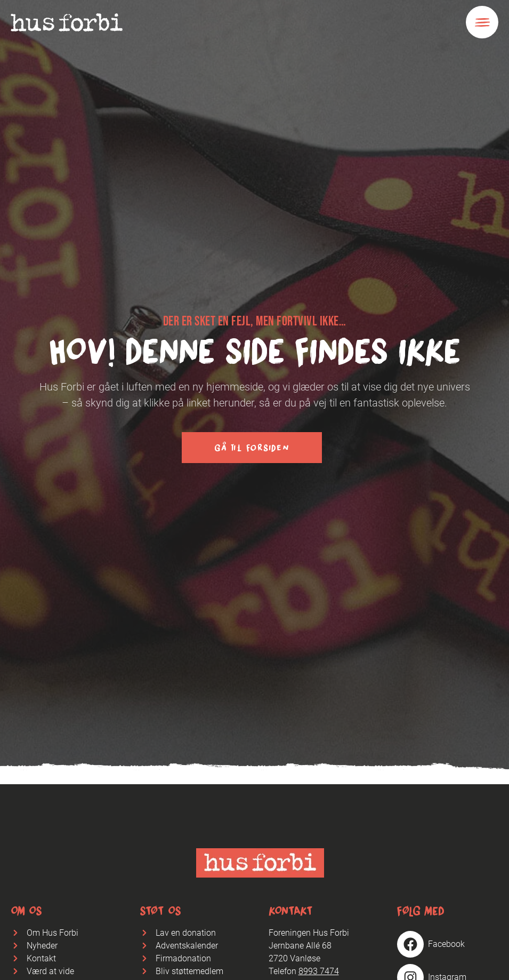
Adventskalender (187, 946)
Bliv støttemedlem (189, 971)
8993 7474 (319, 971)
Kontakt (41, 958)
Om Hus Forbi (52, 933)
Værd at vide (50, 971)
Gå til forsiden (252, 448)
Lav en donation (186, 933)
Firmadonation (183, 958)
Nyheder (42, 946)
